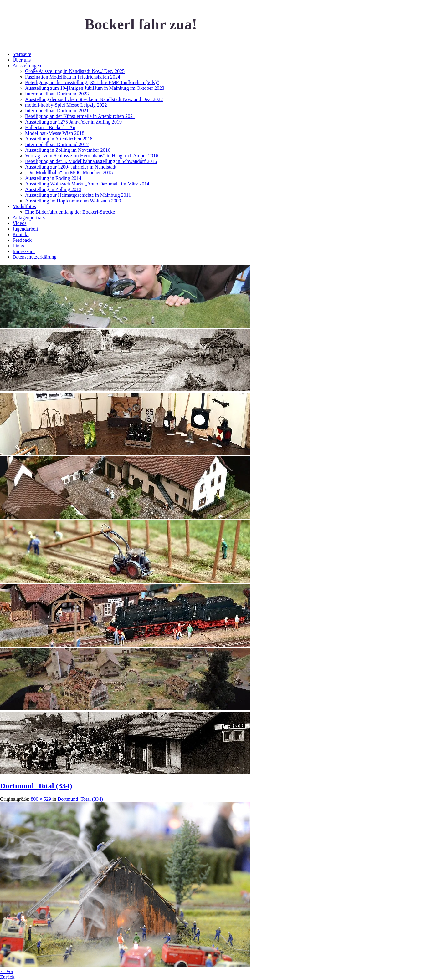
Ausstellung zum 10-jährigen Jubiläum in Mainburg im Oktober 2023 (95, 88)
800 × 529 (41, 799)
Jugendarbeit (25, 229)
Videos (19, 223)
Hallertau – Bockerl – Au (50, 127)
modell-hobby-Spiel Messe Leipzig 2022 (66, 105)
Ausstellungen (27, 66)
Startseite (22, 54)
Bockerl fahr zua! (141, 24)
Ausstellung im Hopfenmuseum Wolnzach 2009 (73, 201)
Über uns (22, 60)
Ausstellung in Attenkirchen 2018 (59, 139)
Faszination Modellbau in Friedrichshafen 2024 (73, 77)
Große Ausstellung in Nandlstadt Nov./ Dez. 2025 (75, 71)
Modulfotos (24, 206)
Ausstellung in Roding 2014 (53, 178)
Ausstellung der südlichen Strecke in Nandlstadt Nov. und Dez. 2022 (94, 99)
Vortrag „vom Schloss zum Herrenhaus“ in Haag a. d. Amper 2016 (92, 156)
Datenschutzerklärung (34, 257)
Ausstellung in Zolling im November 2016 (68, 150)
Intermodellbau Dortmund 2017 (57, 144)
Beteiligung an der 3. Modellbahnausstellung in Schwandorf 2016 (91, 161)
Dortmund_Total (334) (36, 786)
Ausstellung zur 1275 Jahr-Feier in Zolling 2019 (73, 122)
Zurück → (10, 977)
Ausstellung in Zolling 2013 (53, 189)
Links (18, 246)
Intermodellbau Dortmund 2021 (57, 111)
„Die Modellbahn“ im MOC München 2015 (69, 173)
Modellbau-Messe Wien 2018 (55, 133)
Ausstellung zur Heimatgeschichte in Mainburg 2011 (78, 195)
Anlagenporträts (29, 218)
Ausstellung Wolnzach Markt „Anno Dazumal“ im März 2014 (87, 184)
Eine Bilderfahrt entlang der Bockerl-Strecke (70, 212)
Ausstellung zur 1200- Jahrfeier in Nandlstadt (71, 167)
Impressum (24, 251)
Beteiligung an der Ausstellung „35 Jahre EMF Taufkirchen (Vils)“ (92, 82)
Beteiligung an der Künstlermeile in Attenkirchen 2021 (80, 116)
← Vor (7, 971)
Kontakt (21, 234)
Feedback (22, 240)
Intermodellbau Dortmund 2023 (57, 94)
